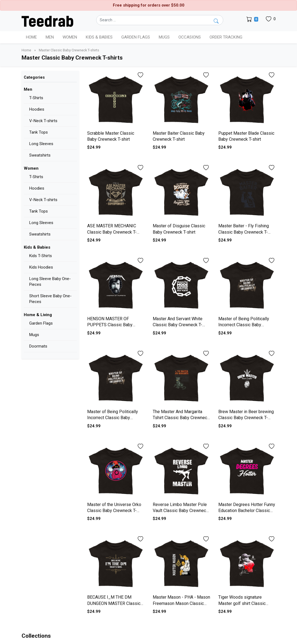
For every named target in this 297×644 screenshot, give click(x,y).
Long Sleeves (41, 144)
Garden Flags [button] (136, 37)
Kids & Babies (37, 247)
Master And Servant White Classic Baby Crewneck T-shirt (178, 325)
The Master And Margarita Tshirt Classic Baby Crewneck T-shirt (181, 418)
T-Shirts (36, 98)
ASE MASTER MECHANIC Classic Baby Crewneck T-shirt (112, 232)
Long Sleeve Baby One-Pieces (50, 282)
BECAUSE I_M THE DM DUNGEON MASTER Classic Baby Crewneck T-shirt (114, 603)
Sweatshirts (40, 155)
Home (31, 37)
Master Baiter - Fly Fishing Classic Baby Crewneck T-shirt (244, 232)
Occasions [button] (190, 37)
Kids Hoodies (41, 267)
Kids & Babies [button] (99, 37)
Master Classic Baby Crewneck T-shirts (69, 50)
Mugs (164, 37)
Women (31, 168)
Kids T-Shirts (41, 256)
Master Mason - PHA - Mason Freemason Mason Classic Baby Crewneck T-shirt (181, 603)
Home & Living (38, 315)
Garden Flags (41, 323)
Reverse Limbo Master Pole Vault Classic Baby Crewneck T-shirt (180, 511)
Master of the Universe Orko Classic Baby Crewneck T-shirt (114, 511)
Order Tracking (226, 37)
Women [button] (70, 37)
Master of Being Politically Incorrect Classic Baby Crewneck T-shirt (244, 325)
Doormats (38, 346)
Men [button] (50, 37)
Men (28, 89)
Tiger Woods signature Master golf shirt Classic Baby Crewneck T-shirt (242, 603)
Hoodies (37, 109)
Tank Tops (39, 132)
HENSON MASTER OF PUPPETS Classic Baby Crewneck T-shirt (110, 325)
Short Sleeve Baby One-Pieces (50, 299)
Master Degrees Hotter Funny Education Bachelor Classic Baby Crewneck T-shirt (247, 511)
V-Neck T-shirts (43, 121)
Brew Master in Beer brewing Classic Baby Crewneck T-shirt (246, 418)
